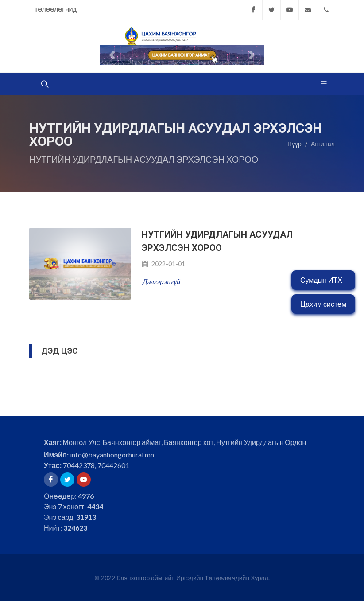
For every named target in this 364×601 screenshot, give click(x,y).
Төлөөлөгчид (56, 10)
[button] (112, 55)
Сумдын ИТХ (321, 280)
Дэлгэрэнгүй (162, 281)
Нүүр (294, 144)
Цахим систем (323, 304)
